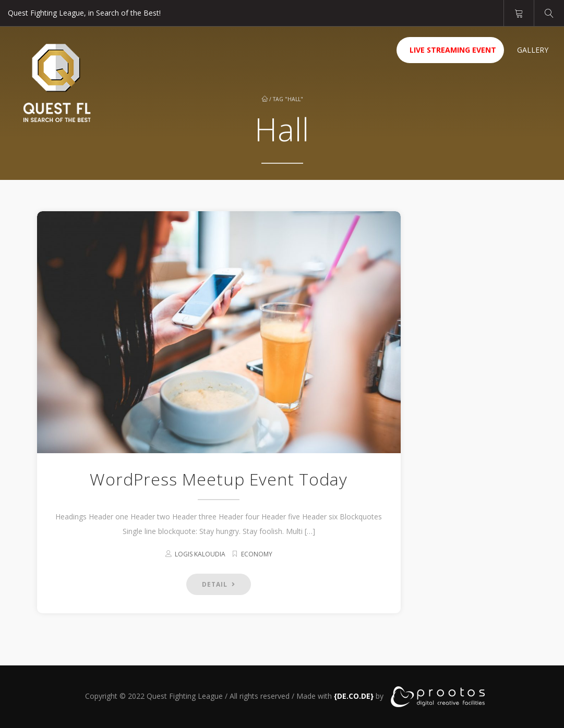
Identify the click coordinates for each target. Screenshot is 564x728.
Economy (257, 554)
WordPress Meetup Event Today (219, 479)
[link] (354, 696)
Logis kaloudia (200, 554)
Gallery (533, 50)
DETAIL (219, 584)
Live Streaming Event (453, 50)
